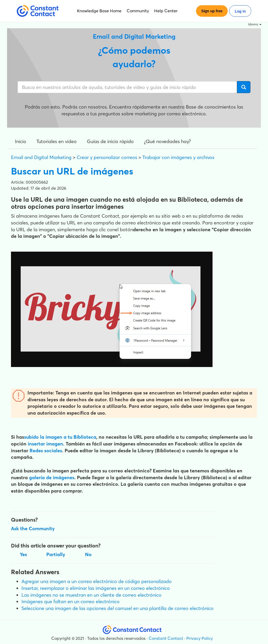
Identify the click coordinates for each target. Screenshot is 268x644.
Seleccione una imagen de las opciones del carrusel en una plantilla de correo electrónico (118, 608)
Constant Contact (166, 638)
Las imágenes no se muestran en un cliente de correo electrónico (91, 595)
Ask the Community (33, 529)
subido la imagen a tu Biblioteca (60, 437)
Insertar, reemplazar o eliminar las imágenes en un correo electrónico (96, 588)
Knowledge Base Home (99, 11)
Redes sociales (46, 451)
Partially (56, 554)
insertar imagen (45, 444)
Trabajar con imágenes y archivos (178, 157)
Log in (240, 11)
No (88, 554)
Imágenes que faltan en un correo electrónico (71, 601)
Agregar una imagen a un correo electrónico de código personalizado (97, 581)
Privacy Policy (200, 638)
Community (138, 11)
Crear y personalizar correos (107, 157)
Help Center (166, 11)
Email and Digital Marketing (41, 157)
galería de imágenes (52, 478)
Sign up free (212, 11)
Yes (23, 554)
